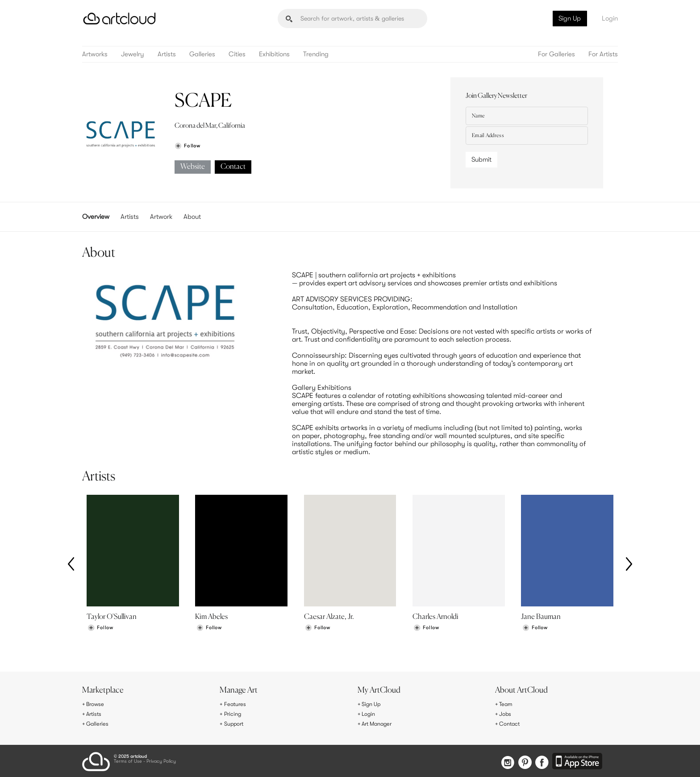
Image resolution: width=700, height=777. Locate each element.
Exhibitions (274, 54)
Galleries (202, 54)
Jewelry (133, 54)
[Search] (352, 19)
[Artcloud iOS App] (578, 760)
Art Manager (379, 723)
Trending (316, 54)
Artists (167, 54)
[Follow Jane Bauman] (535, 629)
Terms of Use (128, 760)
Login (610, 18)
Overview (96, 217)
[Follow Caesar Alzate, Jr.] (317, 629)
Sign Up (570, 18)
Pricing (234, 714)
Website (193, 167)
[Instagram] (501, 760)
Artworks (95, 54)
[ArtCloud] (119, 19)
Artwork (161, 217)
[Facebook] (540, 760)
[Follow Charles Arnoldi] (426, 629)
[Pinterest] (521, 760)
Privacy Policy (161, 760)
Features (236, 705)
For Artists (603, 54)
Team (507, 705)
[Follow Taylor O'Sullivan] (100, 629)
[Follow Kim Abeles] (209, 629)
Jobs (506, 714)
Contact (233, 167)
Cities (237, 54)
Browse (96, 705)
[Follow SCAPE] (187, 146)
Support (236, 723)
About (192, 217)
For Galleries (556, 54)
